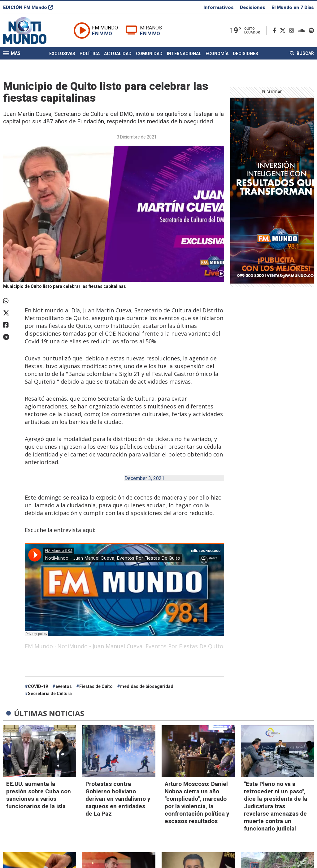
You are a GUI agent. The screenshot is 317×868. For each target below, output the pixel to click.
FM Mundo (39, 646)
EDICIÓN (28, 7)
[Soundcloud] (303, 31)
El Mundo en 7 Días (293, 7)
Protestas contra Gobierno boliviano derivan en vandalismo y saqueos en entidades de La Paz (118, 799)
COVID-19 (38, 686)
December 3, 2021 (144, 478)
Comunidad (149, 54)
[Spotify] (311, 31)
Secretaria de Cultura (50, 694)
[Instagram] (293, 31)
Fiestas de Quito (96, 686)
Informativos (219, 7)
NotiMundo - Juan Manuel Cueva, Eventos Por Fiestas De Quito (140, 646)
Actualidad (118, 54)
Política (90, 54)
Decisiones (253, 7)
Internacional (184, 54)
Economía (217, 54)
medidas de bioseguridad (147, 686)
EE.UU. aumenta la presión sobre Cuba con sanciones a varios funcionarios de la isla (39, 795)
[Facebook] (276, 31)
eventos (64, 686)
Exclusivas (62, 54)
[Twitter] (284, 31)
